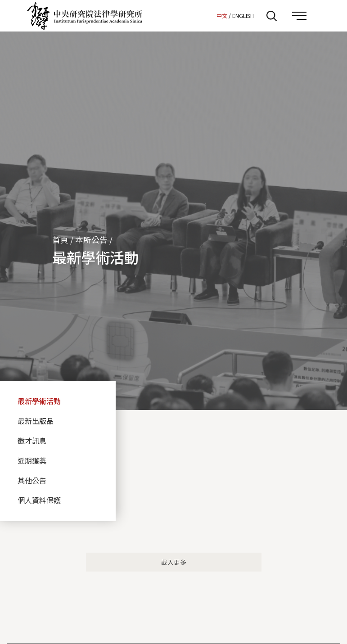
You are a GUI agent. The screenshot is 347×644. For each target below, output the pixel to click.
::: (207, 15)
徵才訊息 (32, 441)
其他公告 (32, 480)
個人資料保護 (39, 500)
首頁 (60, 239)
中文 (222, 16)
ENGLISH (243, 16)
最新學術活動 (39, 401)
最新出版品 (36, 421)
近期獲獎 (32, 460)
